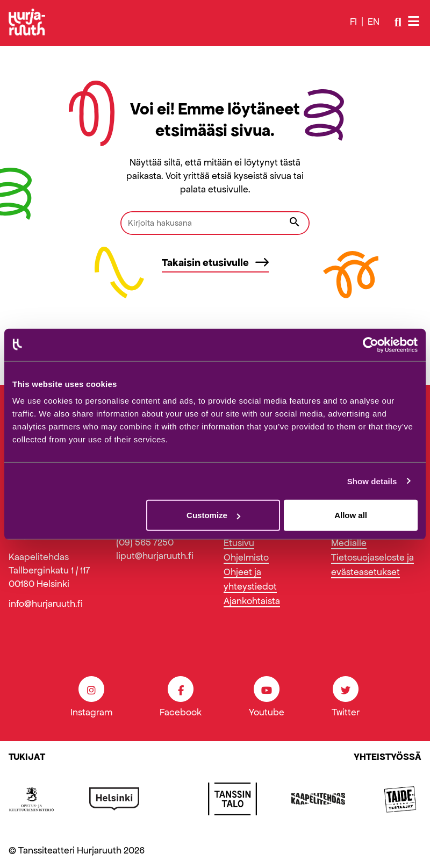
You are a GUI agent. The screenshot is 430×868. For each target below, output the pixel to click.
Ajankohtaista (252, 601)
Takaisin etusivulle (215, 262)
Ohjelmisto (246, 557)
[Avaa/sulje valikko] (415, 22)
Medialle (349, 543)
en (374, 21)
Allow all (351, 515)
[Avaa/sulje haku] (398, 22)
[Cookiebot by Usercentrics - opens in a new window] (371, 345)
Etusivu (239, 543)
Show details (372, 481)
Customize (213, 515)
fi (353, 21)
